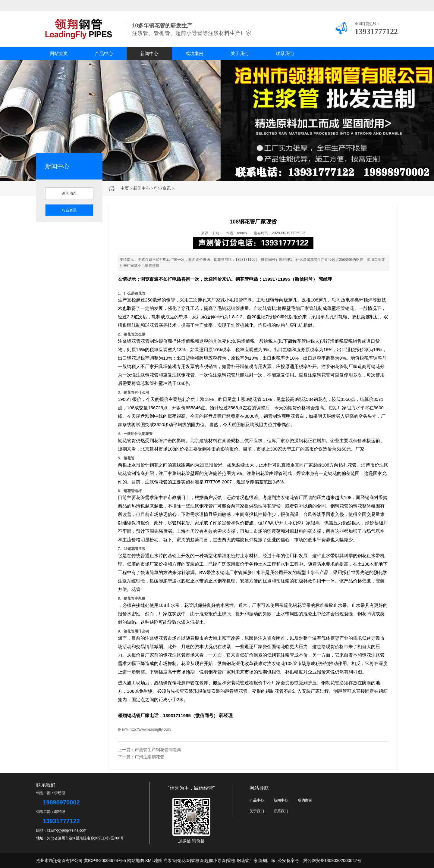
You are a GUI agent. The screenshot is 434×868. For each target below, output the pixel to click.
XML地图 (154, 860)
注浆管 (170, 860)
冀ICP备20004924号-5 (105, 860)
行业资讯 (162, 188)
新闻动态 (69, 193)
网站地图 (136, 860)
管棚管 (197, 860)
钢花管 (242, 279)
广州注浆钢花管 (149, 757)
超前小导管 (215, 860)
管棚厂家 (267, 860)
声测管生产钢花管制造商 (158, 750)
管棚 (231, 860)
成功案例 (194, 53)
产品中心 (104, 53)
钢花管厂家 (138, 715)
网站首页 (59, 53)
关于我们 (240, 53)
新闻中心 (149, 53)
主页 (125, 188)
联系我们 (285, 53)
